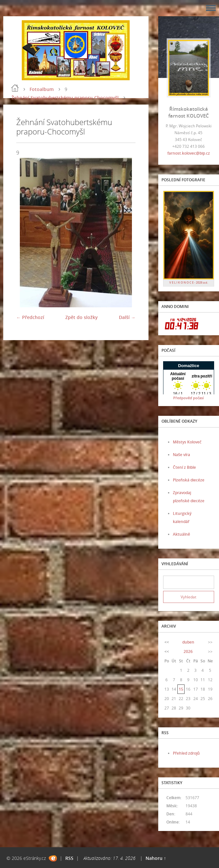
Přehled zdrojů (186, 753)
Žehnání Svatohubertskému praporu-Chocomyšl (65, 98)
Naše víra (181, 455)
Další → (127, 317)
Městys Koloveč (187, 442)
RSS (69, 858)
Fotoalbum (42, 89)
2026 (188, 651)
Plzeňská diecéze (189, 480)
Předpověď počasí (188, 398)
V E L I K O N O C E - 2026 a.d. (189, 282)
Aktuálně (181, 534)
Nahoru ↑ (156, 858)
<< (167, 642)
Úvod (15, 88)
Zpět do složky (82, 317)
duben (188, 642)
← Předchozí (30, 317)
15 (181, 689)
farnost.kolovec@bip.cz (189, 153)
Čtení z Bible (184, 467)
